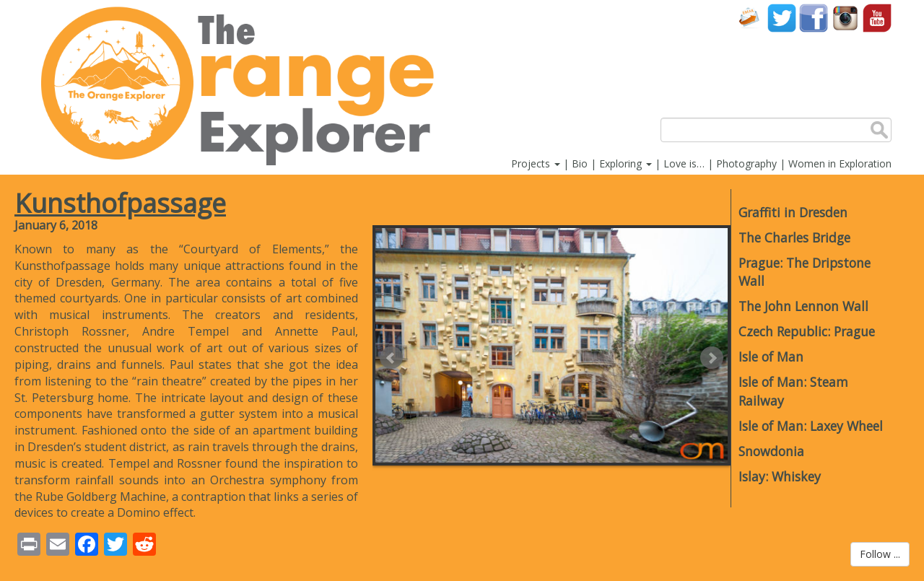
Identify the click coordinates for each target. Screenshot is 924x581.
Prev (391, 358)
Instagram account (845, 18)
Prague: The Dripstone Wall (805, 272)
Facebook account (814, 18)
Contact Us (750, 18)
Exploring (626, 163)
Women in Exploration (840, 163)
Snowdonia (771, 451)
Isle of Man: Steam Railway (793, 391)
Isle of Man (771, 357)
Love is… (684, 163)
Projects (536, 163)
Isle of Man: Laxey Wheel (811, 426)
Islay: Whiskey (780, 476)
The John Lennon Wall (803, 306)
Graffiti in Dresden (793, 212)
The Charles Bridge (794, 237)
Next (712, 358)
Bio (580, 163)
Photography (746, 163)
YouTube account (877, 18)
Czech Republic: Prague (807, 331)
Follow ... (880, 554)
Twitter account (782, 18)
